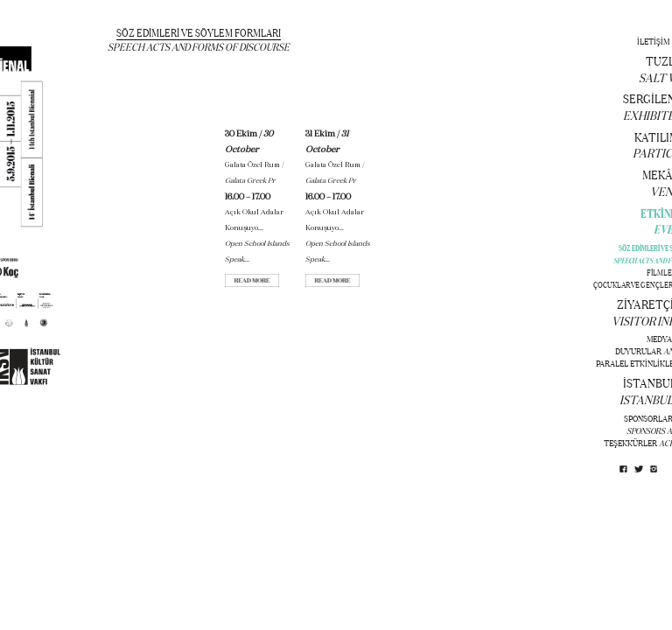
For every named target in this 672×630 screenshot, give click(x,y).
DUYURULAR (638, 351)
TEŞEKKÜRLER (630, 443)
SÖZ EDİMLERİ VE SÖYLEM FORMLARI (199, 32)
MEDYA (659, 339)
